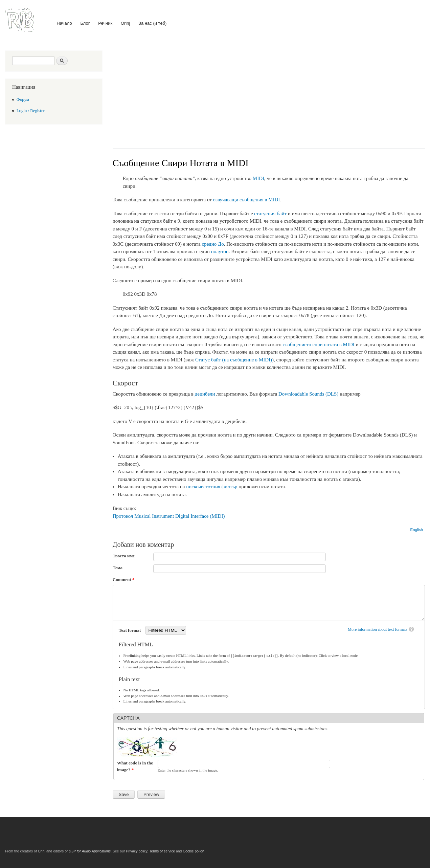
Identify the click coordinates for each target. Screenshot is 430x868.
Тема (118, 568)
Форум (23, 99)
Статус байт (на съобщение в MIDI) (234, 360)
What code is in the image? (135, 766)
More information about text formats (378, 629)
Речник (105, 23)
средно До (213, 244)
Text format (130, 630)
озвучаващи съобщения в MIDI (246, 200)
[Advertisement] (269, 94)
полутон (220, 251)
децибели (205, 394)
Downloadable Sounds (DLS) (308, 394)
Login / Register (31, 111)
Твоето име (124, 556)
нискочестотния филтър (212, 487)
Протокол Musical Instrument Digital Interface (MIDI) (169, 516)
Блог (85, 23)
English (417, 530)
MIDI (258, 178)
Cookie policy (193, 851)
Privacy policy (137, 851)
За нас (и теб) (152, 23)
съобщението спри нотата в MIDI (318, 344)
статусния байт (270, 214)
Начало (64, 23)
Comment (124, 580)
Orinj (125, 23)
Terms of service (162, 851)
